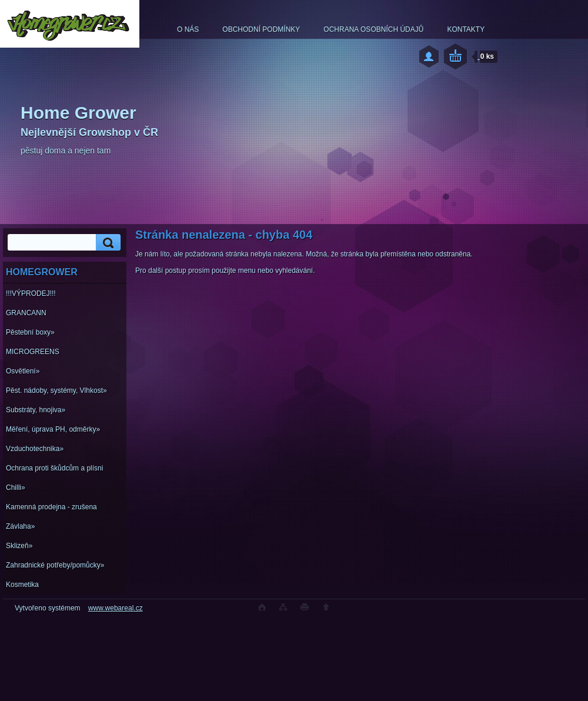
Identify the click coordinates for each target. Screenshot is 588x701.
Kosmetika (22, 585)
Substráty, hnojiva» (36, 410)
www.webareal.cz (116, 608)
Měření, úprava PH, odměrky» (53, 429)
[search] (106, 243)
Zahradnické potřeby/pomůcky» (55, 565)
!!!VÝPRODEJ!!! (31, 293)
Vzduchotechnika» (35, 449)
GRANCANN (26, 313)
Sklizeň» (19, 546)
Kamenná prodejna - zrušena (51, 507)
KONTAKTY (466, 29)
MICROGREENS (33, 352)
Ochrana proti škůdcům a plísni (54, 468)
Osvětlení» (23, 371)
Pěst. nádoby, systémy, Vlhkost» (56, 390)
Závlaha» (20, 526)
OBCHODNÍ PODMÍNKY (261, 29)
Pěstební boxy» (30, 332)
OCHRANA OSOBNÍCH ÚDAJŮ (373, 29)
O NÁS (188, 29)
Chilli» (16, 488)
